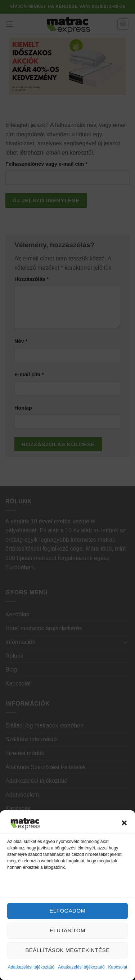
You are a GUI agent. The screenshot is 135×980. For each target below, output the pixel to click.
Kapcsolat (118, 967)
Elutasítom (67, 930)
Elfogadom (68, 911)
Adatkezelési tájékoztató (31, 967)
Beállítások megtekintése (67, 950)
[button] (124, 823)
